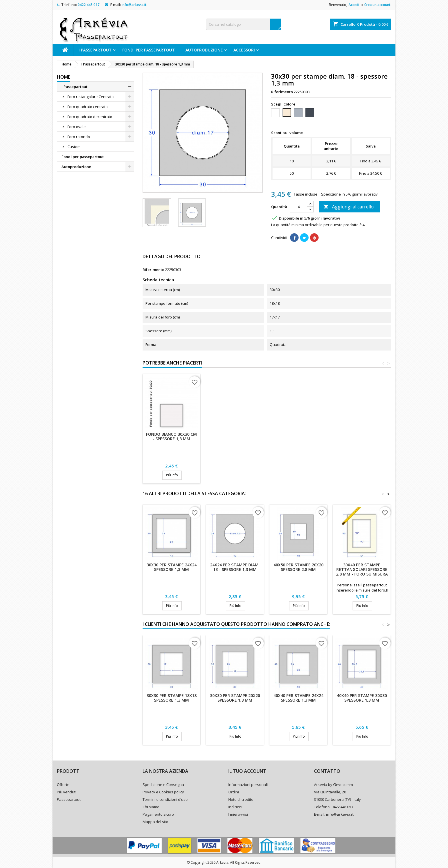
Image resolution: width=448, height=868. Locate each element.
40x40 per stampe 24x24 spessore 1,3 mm (298, 698)
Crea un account (377, 5)
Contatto (327, 771)
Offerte (63, 785)
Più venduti (67, 792)
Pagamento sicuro (158, 814)
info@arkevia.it (134, 5)
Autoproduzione (204, 50)
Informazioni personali (248, 785)
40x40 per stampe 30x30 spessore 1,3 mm (362, 698)
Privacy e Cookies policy (163, 792)
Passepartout (69, 799)
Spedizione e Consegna (163, 785)
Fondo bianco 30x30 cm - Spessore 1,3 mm (171, 436)
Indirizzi (235, 807)
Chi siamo (151, 807)
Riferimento (282, 92)
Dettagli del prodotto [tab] (172, 256)
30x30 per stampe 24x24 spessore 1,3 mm (172, 567)
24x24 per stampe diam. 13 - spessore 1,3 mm (235, 567)
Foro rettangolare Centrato (91, 97)
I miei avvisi (238, 814)
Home (64, 77)
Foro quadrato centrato (88, 107)
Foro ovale (77, 127)
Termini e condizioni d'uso (165, 799)
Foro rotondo (79, 137)
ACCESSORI (244, 50)
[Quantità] (299, 207)
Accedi (354, 5)
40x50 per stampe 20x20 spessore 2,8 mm (298, 567)
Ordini (234, 792)
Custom (74, 147)
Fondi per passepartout (149, 50)
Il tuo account (247, 771)
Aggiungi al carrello (349, 207)
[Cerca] (243, 24)
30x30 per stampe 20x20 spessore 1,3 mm (235, 698)
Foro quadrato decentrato (90, 117)
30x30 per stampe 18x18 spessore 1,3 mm (172, 698)
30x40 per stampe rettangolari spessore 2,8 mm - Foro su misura (362, 569)
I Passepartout (95, 50)
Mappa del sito (155, 822)
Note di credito (241, 799)
